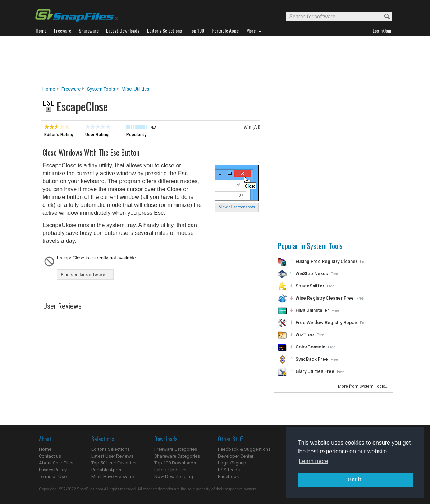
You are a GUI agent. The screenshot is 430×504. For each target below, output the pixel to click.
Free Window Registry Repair (326, 322)
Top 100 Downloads (175, 463)
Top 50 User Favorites (114, 463)
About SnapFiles (56, 463)
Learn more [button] (314, 461)
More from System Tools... (364, 386)
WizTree (305, 335)
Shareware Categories (177, 456)
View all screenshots (237, 207)
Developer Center (236, 456)
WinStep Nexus (312, 274)
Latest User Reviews (112, 456)
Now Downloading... (175, 477)
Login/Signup (232, 463)
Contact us (50, 456)
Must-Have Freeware (113, 477)
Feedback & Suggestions (244, 449)
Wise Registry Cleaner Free (325, 298)
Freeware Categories (176, 449)
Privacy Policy (53, 470)
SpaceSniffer (310, 286)
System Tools (101, 89)
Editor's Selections (111, 449)
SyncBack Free (312, 359)
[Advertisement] (215, 61)
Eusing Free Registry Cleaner (326, 261)
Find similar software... (85, 275)
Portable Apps (106, 470)
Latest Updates (170, 470)
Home (49, 89)
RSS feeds (229, 470)
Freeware (71, 89)
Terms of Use (53, 477)
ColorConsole (310, 347)
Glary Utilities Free (315, 371)
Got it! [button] (355, 480)
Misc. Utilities (135, 89)
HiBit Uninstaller (312, 310)
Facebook (228, 477)
